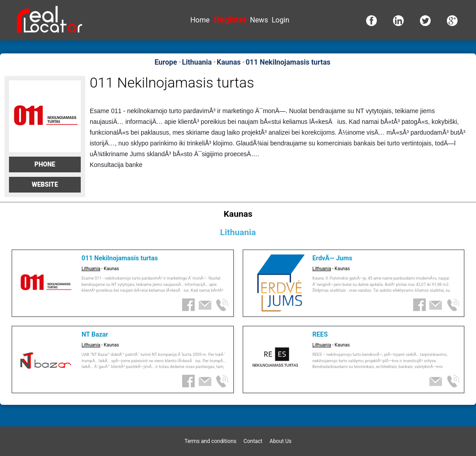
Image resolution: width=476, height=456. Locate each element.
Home (200, 20)
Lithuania (91, 269)
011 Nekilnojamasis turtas (120, 258)
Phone (45, 164)
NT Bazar (95, 335)
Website (45, 184)
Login (280, 20)
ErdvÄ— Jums (332, 258)
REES (320, 335)
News (259, 20)
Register (230, 20)
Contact (253, 441)
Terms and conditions (210, 441)
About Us (281, 441)
